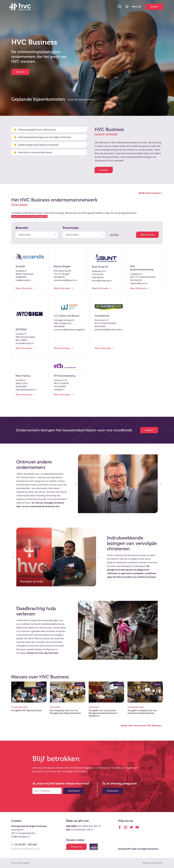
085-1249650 (21, 340)
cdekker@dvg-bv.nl (139, 283)
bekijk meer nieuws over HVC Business (142, 725)
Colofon (14, 863)
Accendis (20, 266)
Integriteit (26, 863)
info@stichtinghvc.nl (20, 837)
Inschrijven (74, 791)
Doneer (154, 7)
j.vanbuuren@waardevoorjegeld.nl (69, 330)
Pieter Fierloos (23, 376)
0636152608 (100, 326)
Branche (22, 228)
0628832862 (21, 277)
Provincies (71, 228)
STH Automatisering (64, 376)
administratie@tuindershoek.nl (109, 330)
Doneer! (149, 430)
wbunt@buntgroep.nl (102, 281)
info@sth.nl (59, 390)
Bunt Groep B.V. (100, 267)
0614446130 (59, 277)
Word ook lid (147, 235)
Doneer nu (76, 847)
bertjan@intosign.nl (25, 343)
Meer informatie (25, 288)
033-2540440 (60, 386)
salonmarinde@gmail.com (65, 280)
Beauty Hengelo (62, 266)
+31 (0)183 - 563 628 (24, 845)
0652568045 (59, 326)
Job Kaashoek (102, 316)
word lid (104, 170)
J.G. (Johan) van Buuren (67, 316)
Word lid (20, 72)
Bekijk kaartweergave (151, 193)
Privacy (20, 863)
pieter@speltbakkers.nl (26, 390)
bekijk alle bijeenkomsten (82, 100)
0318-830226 (98, 277)
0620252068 (21, 386)
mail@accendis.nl (23, 280)
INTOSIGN (21, 329)
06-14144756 (136, 280)
